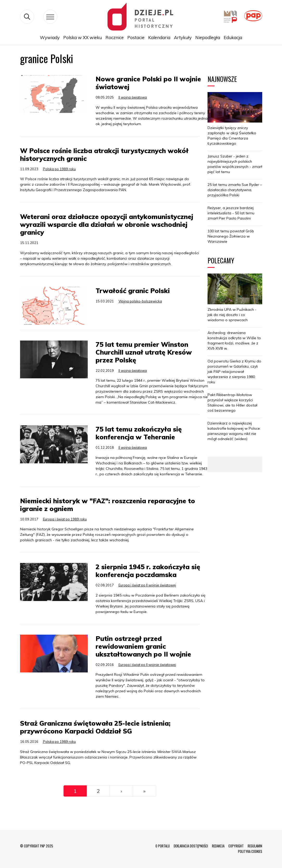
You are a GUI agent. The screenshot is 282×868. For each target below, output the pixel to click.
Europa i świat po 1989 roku (65, 519)
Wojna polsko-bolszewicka (140, 301)
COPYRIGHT (236, 846)
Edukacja (233, 37)
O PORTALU (163, 846)
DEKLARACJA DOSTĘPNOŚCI (191, 846)
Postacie (136, 37)
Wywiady (50, 37)
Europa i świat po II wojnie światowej (147, 585)
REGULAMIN (255, 846)
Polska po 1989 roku (59, 169)
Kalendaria (159, 37)
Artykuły (183, 37)
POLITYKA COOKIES (250, 851)
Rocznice (115, 37)
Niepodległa (208, 37)
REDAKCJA (218, 846)
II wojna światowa (133, 97)
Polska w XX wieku (83, 37)
